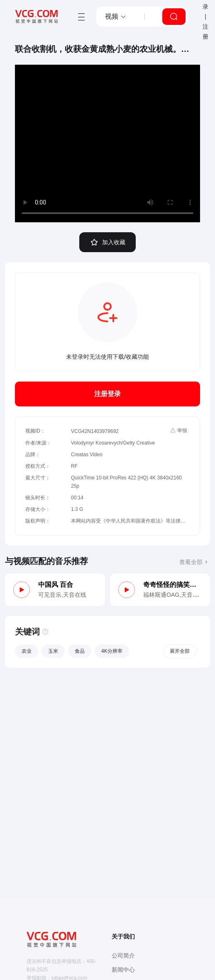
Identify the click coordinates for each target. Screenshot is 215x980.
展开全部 (180, 651)
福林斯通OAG (161, 595)
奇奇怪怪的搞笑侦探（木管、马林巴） (172, 585)
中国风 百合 (56, 585)
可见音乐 (50, 595)
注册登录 (107, 394)
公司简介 (123, 956)
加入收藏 (107, 242)
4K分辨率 (112, 651)
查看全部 (195, 562)
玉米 (53, 651)
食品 (80, 651)
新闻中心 (123, 970)
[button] (116, 17)
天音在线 (75, 595)
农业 (27, 651)
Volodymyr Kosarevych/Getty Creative (113, 443)
